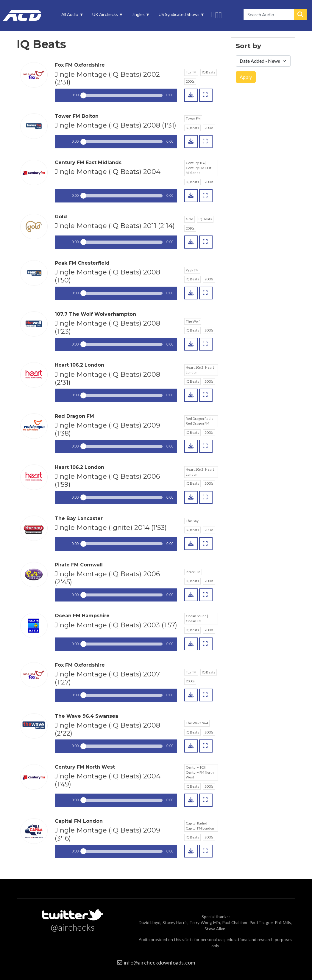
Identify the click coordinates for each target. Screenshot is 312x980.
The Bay (192, 521)
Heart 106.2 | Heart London (200, 370)
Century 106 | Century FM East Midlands (199, 168)
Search (300, 15)
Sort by (248, 46)
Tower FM (193, 118)
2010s (190, 228)
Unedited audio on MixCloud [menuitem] (220, 14)
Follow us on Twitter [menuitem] (212, 14)
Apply (246, 77)
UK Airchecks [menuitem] (106, 16)
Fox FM (191, 72)
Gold (189, 219)
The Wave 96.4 (197, 723)
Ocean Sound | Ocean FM (197, 618)
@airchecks (73, 927)
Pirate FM (193, 572)
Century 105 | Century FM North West (200, 772)
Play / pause (61, 95)
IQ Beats (209, 72)
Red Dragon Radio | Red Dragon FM (200, 421)
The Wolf (193, 321)
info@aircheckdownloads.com (159, 962)
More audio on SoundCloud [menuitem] (217, 14)
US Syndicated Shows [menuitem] (179, 16)
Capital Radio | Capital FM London (200, 826)
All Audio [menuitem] (70, 16)
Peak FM (192, 270)
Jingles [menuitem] (139, 16)
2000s (190, 81)
